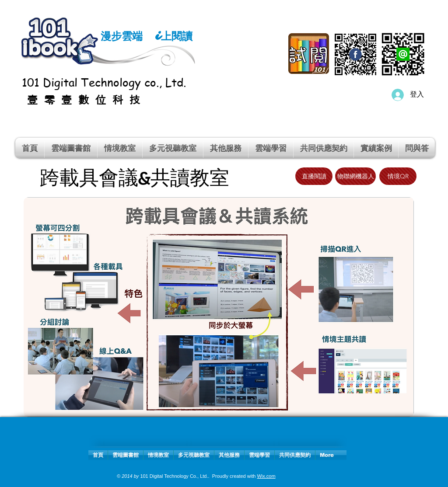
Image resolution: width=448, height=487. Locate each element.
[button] (120, 148)
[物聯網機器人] (355, 176)
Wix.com (266, 476)
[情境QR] (398, 176)
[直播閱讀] (314, 176)
